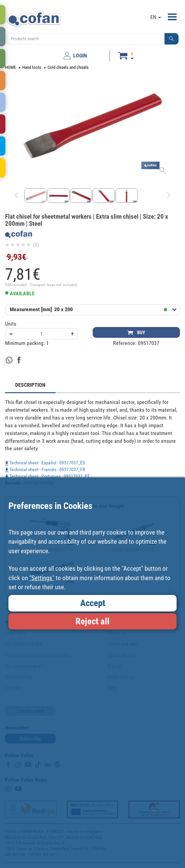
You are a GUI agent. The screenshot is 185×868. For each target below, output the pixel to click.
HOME (10, 67)
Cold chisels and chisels (68, 67)
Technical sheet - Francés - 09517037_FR (45, 469)
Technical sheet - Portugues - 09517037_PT (47, 476)
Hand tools (32, 67)
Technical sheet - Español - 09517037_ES (45, 463)
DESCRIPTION (30, 385)
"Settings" (42, 578)
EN (156, 17)
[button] (172, 39)
